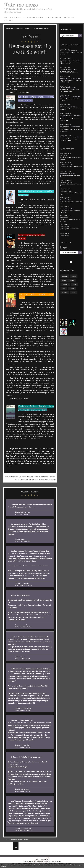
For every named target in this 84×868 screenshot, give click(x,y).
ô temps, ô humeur (76, 137)
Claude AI (63, 51)
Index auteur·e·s (13, 17)
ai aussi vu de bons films (33, 477)
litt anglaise (65, 284)
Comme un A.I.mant (67, 165)
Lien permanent (21, 480)
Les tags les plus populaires (55, 861)
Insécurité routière (66, 191)
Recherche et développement (14, 29)
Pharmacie (41, 480)
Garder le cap (64, 235)
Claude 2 (63, 115)
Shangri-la (63, 156)
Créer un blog (39, 859)
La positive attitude (67, 182)
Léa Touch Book (25, 512)
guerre (75, 284)
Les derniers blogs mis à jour (29, 861)
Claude (62, 126)
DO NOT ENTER (72, 51)
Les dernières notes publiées (42, 861)
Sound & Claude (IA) (33, 17)
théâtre (74, 276)
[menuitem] (13, 17)
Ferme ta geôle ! (65, 200)
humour (72, 288)
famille (74, 292)
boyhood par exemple (48, 477)
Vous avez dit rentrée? (42, 29)
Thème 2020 (70, 17)
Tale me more (21, 5)
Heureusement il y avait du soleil (30, 49)
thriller (72, 280)
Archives (9, 20)
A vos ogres (64, 218)
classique (65, 276)
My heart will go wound (68, 173)
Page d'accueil (29, 29)
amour (64, 280)
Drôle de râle (64, 227)
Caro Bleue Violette (26, 708)
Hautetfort (46, 859)
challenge (65, 292)
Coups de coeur (54, 17)
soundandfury (25, 789)
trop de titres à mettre (17, 477)
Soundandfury (64, 60)
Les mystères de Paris (67, 209)
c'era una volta (25, 583)
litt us (64, 288)
